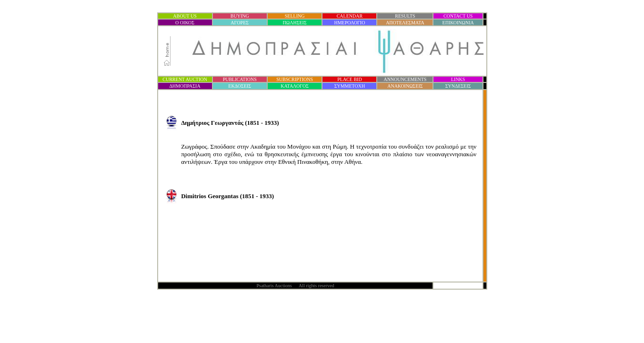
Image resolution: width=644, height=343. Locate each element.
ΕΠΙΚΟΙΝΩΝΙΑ (458, 23)
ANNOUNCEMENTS (405, 79)
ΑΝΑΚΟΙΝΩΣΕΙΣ (405, 86)
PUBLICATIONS (240, 79)
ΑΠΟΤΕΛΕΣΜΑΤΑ (405, 23)
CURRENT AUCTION (185, 79)
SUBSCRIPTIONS (295, 79)
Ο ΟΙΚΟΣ (185, 23)
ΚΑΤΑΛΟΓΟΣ (295, 86)
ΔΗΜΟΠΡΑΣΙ (185, 86)
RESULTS (405, 16)
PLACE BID (349, 79)
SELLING (295, 16)
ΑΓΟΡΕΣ (240, 23)
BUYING (240, 16)
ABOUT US (185, 16)
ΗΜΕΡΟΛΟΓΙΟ (349, 23)
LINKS (458, 79)
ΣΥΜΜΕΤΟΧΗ (350, 86)
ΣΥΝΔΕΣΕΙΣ (458, 86)
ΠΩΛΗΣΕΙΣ (295, 23)
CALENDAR (350, 16)
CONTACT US (458, 16)
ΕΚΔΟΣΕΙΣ (240, 86)
